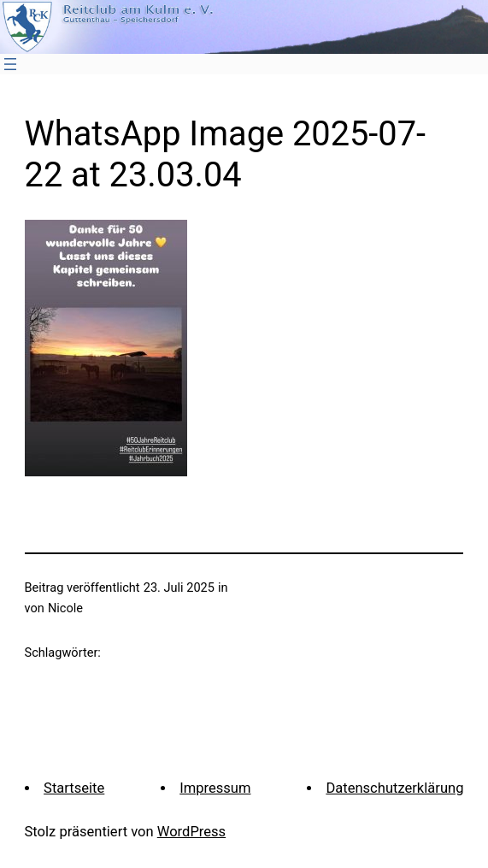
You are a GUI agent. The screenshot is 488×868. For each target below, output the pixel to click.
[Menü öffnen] (10, 64)
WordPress (191, 832)
